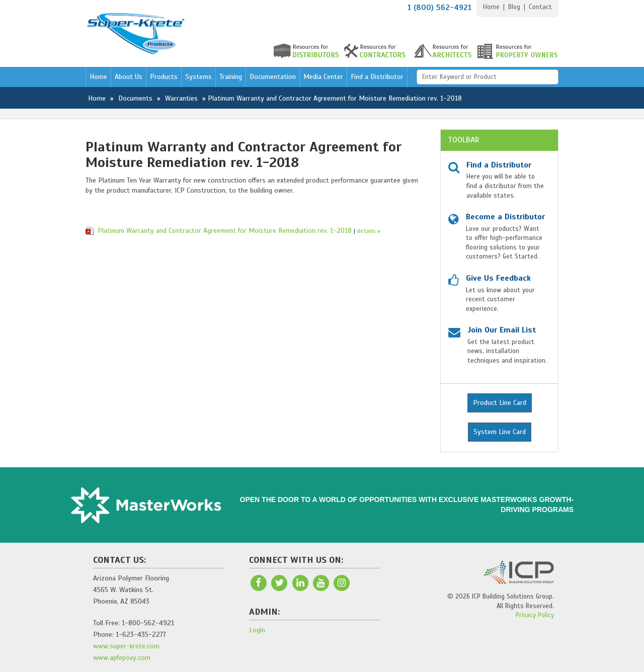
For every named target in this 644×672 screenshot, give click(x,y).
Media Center (323, 77)
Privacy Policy (535, 615)
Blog (514, 7)
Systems (198, 77)
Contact (540, 7)
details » (369, 231)
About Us (129, 77)
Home (491, 7)
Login (257, 630)
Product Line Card (500, 403)
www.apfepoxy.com (122, 658)
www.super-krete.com (126, 646)
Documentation (273, 77)
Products (164, 77)
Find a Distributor (377, 77)
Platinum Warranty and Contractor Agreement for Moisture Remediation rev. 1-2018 (225, 231)
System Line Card (500, 432)
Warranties (181, 98)
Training (231, 77)
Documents (135, 98)
